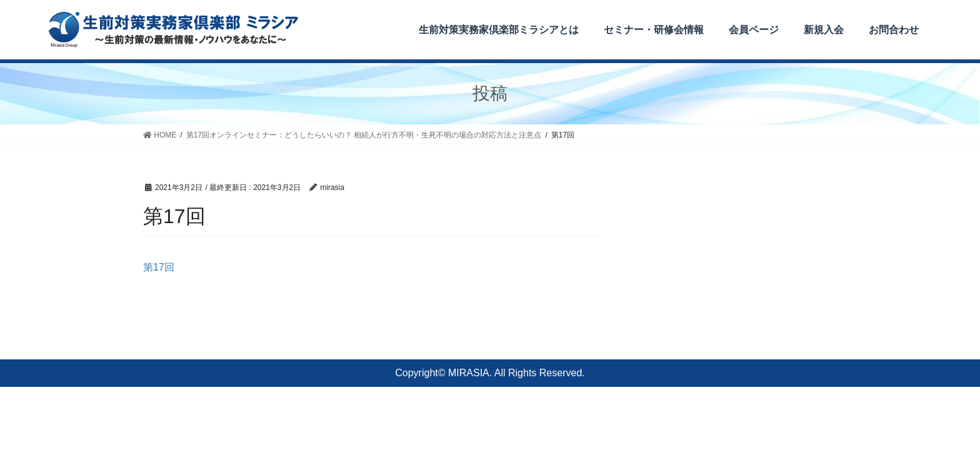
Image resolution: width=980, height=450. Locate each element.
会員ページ (754, 30)
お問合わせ (894, 30)
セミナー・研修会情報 (654, 30)
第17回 (159, 267)
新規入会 (824, 30)
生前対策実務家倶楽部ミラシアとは (499, 30)
